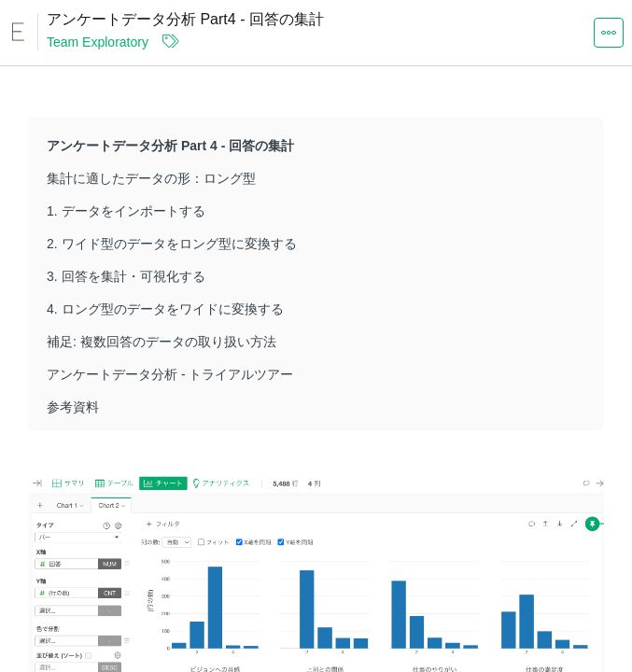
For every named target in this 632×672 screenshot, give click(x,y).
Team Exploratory (98, 42)
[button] (609, 32)
